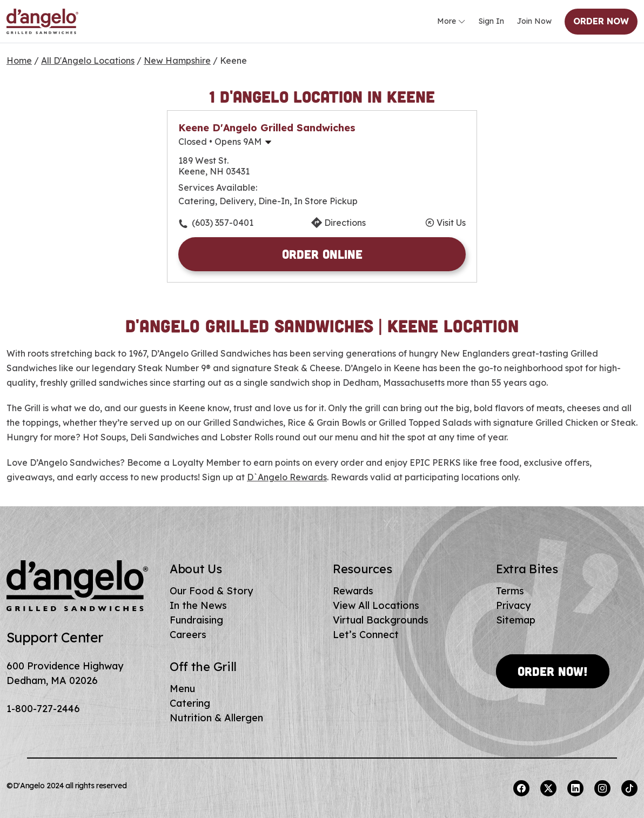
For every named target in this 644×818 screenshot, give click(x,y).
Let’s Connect (366, 635)
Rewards (353, 591)
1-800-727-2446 (43, 709)
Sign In (491, 21)
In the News (198, 605)
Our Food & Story (211, 591)
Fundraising (196, 620)
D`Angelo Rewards (287, 477)
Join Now (534, 21)
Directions (345, 223)
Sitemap (516, 620)
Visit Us (451, 223)
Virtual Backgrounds (381, 620)
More (451, 22)
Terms (510, 591)
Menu (182, 689)
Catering (190, 703)
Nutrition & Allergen (216, 718)
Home (19, 61)
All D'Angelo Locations (88, 61)
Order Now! (553, 671)
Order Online (322, 254)
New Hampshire (177, 61)
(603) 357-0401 (223, 223)
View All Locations (376, 605)
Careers (188, 635)
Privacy (513, 605)
